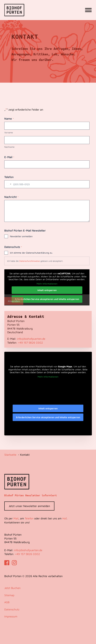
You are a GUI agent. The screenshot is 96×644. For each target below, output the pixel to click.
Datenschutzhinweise (30, 261)
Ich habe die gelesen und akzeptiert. (35, 261)
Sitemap (9, 595)
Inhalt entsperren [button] (47, 290)
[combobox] (8, 184)
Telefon (9, 177)
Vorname (9, 132)
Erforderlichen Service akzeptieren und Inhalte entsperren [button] (47, 299)
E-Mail (9, 157)
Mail (16, 518)
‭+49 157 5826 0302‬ (30, 342)
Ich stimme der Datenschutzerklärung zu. (31, 253)
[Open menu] (88, 10)
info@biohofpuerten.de (31, 339)
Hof (64, 518)
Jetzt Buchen (12, 588)
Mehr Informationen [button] (47, 284)
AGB (7, 602)
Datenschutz (12, 609)
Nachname (9, 147)
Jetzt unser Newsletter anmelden (29, 506)
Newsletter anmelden (21, 236)
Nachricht (11, 197)
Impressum (11, 616)
